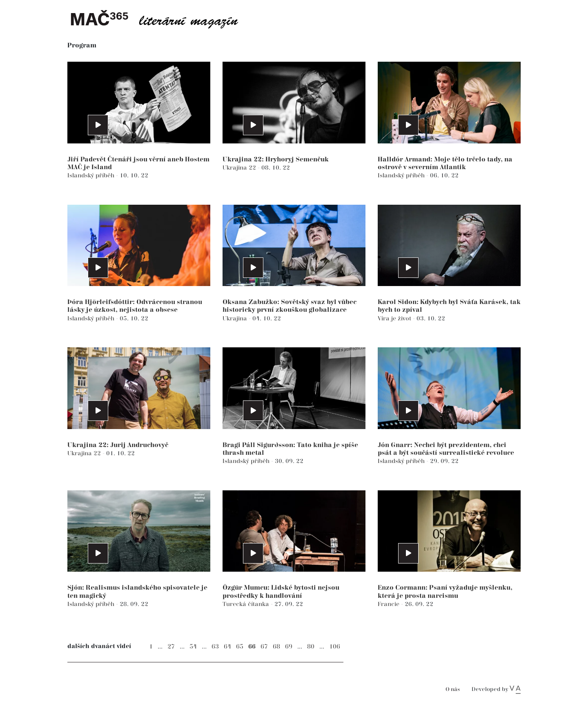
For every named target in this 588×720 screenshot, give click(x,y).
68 (276, 647)
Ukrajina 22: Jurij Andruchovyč (118, 445)
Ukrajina (236, 319)
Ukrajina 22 (240, 168)
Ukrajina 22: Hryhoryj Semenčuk (276, 160)
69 (289, 647)
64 (227, 647)
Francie (389, 604)
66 (252, 647)
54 (193, 647)
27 (171, 647)
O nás (453, 690)
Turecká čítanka (247, 604)
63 (215, 647)
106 (335, 647)
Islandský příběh (92, 176)
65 (240, 647)
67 (264, 647)
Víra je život (395, 319)
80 (311, 647)
